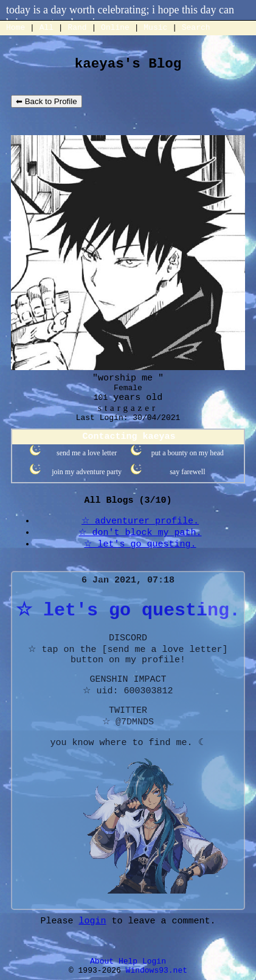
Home (16, 28)
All (49, 28)
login (92, 921)
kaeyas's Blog (128, 64)
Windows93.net (157, 971)
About (102, 961)
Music (155, 28)
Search (196, 28)
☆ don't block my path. (140, 533)
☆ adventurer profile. (140, 521)
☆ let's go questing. (140, 544)
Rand (77, 28)
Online (115, 28)
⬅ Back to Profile (47, 101)
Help (128, 961)
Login (154, 961)
